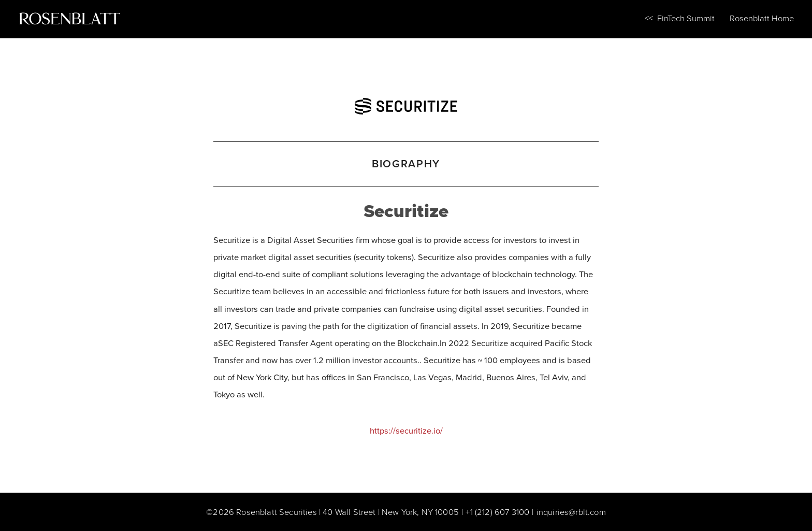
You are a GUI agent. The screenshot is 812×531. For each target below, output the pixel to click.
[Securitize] (406, 103)
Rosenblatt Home (762, 18)
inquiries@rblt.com (571, 512)
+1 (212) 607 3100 (497, 512)
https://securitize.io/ (406, 430)
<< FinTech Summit (680, 18)
